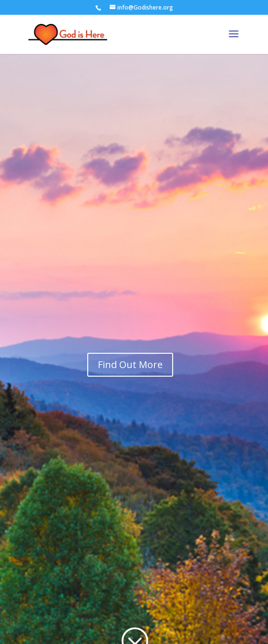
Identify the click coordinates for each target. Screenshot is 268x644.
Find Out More (130, 364)
